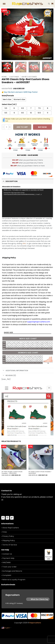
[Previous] (2, 462)
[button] (52, 4)
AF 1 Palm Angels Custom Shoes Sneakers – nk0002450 (12, 472)
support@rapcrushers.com (38, 322)
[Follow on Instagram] (7, 518)
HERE (24, 244)
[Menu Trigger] (4, 4)
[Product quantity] (7, 127)
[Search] (49, 4)
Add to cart (22, 127)
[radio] (7, 100)
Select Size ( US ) (9, 104)
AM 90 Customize (29, 77)
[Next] (52, 68)
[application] (27, 203)
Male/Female (8, 96)
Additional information (15, 371)
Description (10, 181)
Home (4, 77)
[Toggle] (4, 181)
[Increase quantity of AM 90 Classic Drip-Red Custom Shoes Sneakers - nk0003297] (10, 127)
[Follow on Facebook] (3, 518)
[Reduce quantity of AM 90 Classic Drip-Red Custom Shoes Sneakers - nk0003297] (3, 127)
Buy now (42, 127)
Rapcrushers (35, 623)
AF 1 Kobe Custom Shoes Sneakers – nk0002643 (40, 472)
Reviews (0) (9, 375)
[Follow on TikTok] (12, 518)
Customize (14, 77)
